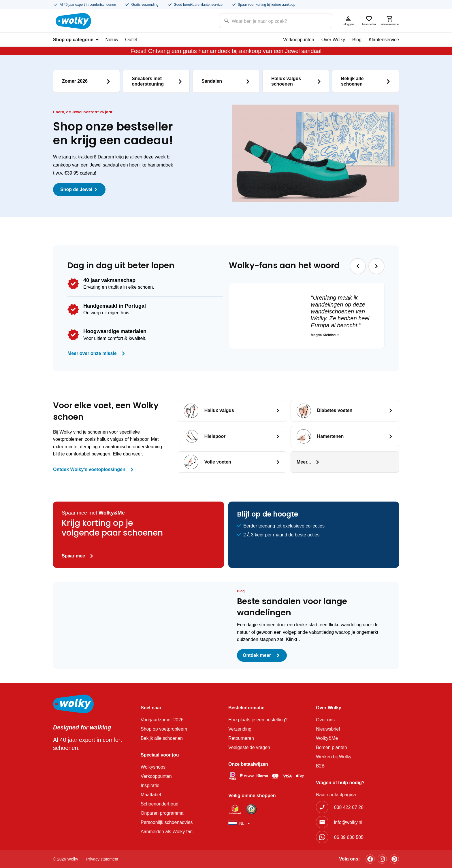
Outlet (131, 40)
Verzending (240, 729)
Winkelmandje (390, 21)
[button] (358, 266)
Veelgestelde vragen (249, 747)
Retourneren (241, 738)
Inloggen (348, 21)
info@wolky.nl (348, 822)
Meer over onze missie (92, 353)
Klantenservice (384, 40)
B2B (320, 766)
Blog (357, 40)
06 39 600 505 (349, 837)
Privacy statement (102, 859)
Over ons (325, 720)
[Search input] (268, 20)
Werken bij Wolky (334, 757)
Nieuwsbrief (328, 729)
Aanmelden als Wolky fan (167, 832)
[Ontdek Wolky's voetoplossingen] (132, 470)
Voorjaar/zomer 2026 (162, 720)
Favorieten (369, 21)
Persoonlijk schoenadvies (167, 822)
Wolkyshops (153, 767)
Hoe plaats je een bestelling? (258, 720)
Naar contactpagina (336, 795)
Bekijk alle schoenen (162, 738)
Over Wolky (333, 40)
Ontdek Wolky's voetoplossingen (89, 469)
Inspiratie (150, 785)
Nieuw (112, 40)
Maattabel (151, 795)
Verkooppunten (299, 40)
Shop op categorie (76, 40)
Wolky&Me (327, 738)
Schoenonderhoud (160, 804)
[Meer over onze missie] (123, 353)
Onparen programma (162, 813)
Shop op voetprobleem (164, 729)
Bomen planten (332, 747)
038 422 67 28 (349, 807)
